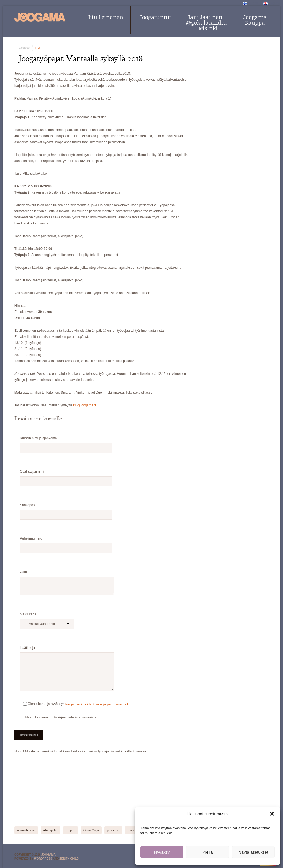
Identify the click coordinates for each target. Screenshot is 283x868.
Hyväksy (162, 852)
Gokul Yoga (91, 830)
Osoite (67, 575)
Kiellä (208, 852)
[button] (272, 814)
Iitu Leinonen (106, 17)
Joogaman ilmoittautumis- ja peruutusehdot (96, 704)
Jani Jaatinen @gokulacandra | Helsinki (206, 22)
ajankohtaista (26, 830)
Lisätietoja (67, 651)
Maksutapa (47, 617)
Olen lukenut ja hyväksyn (42, 704)
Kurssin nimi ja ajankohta (66, 441)
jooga (131, 830)
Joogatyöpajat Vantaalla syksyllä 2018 (81, 58)
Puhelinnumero (66, 542)
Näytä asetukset (253, 852)
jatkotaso (113, 830)
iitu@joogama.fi (84, 405)
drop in (70, 830)
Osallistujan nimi (66, 475)
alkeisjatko (50, 830)
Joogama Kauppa (255, 20)
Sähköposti (66, 508)
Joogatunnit (155, 17)
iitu (37, 48)
